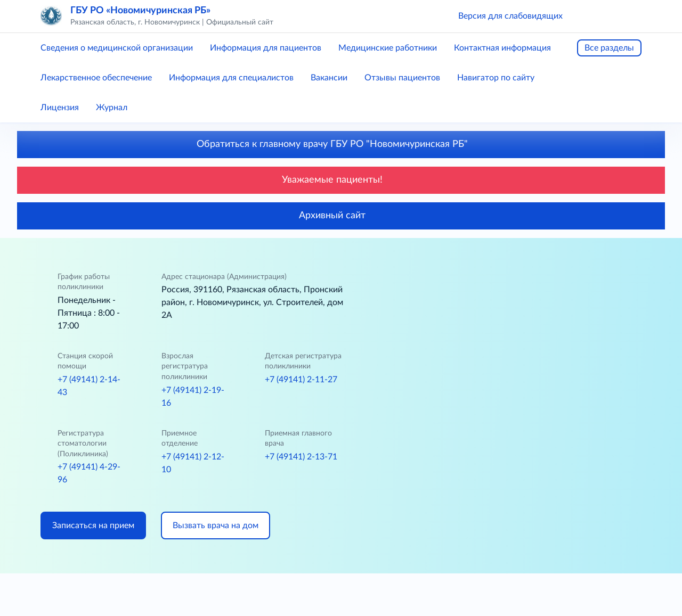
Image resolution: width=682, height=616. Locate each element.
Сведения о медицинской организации (117, 48)
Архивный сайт (341, 216)
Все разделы (609, 48)
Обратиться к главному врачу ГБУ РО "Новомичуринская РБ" (341, 144)
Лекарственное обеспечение (96, 78)
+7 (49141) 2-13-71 (301, 457)
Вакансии (329, 78)
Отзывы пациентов (402, 78)
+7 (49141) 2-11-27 (301, 380)
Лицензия (60, 108)
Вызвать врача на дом (216, 525)
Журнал (112, 108)
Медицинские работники (388, 48)
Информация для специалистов (231, 78)
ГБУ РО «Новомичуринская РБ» (140, 11)
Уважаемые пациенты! (341, 180)
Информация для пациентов (266, 48)
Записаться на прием (93, 525)
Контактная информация (502, 48)
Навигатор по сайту (496, 78)
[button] (586, 16)
